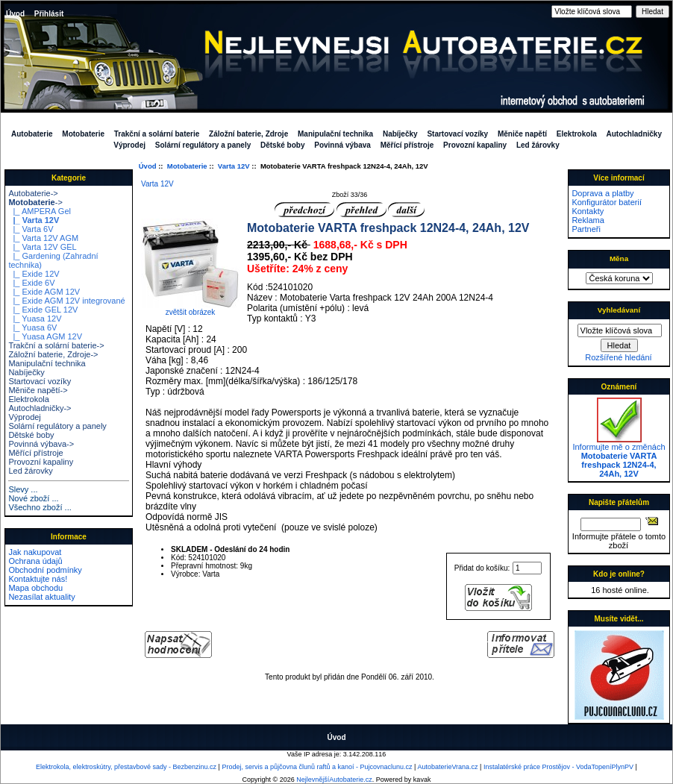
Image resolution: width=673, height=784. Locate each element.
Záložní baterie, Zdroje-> (53, 354)
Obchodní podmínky (45, 570)
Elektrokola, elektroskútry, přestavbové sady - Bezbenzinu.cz (126, 767)
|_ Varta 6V (31, 229)
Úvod (15, 14)
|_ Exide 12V (34, 274)
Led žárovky (538, 145)
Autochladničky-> (40, 408)
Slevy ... (23, 489)
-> (35, 202)
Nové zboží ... (33, 498)
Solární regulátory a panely (203, 145)
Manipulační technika (335, 134)
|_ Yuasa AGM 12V (45, 336)
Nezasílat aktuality (41, 597)
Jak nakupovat (35, 552)
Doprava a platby (602, 193)
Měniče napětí (522, 134)
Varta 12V (234, 166)
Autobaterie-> (33, 193)
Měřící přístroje (407, 145)
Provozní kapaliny (475, 145)
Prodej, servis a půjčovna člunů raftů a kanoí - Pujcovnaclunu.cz (317, 767)
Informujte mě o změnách (619, 457)
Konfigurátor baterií (607, 202)
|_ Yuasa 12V (35, 319)
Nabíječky (400, 134)
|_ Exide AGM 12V (44, 292)
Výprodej (129, 145)
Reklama (588, 220)
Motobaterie (187, 166)
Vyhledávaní (619, 310)
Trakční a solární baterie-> (56, 345)
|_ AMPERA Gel (40, 211)
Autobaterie (32, 134)
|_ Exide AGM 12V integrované (66, 301)
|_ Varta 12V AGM (43, 238)
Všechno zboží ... (40, 507)
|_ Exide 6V (31, 283)
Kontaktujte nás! (38, 579)
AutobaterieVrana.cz (447, 767)
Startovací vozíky (457, 134)
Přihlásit (49, 14)
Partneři (586, 229)
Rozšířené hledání (618, 357)
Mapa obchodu (35, 588)
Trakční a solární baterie (157, 134)
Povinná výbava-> (41, 444)
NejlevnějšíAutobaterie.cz (334, 780)
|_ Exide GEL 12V (43, 310)
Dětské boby (282, 145)
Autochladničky (634, 134)
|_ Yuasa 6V (32, 327)
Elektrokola (577, 134)
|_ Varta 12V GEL (42, 247)
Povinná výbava (342, 145)
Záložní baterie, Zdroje (248, 134)
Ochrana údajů (35, 561)
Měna (619, 258)
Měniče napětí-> (38, 390)
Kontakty (588, 211)
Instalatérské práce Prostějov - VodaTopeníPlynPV (558, 767)
